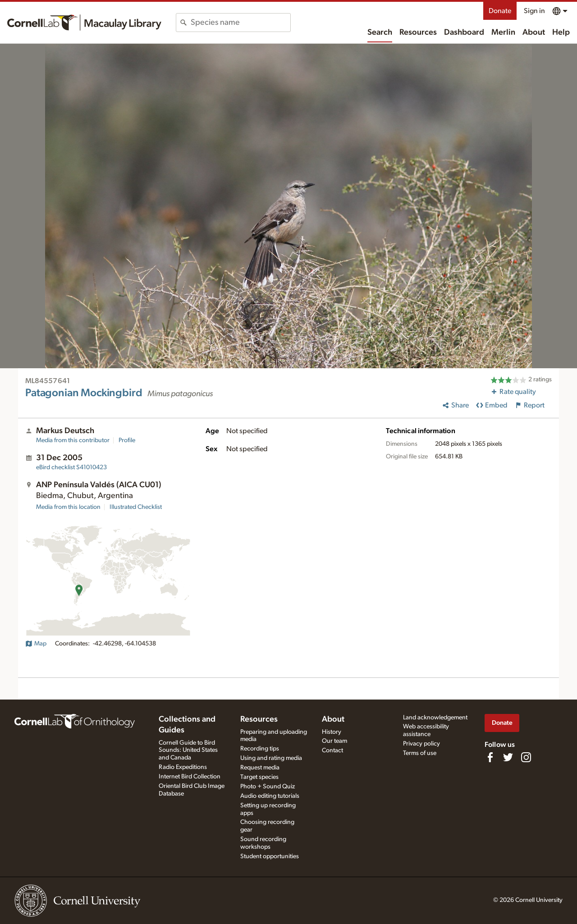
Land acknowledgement (435, 718)
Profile (127, 440)
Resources (418, 32)
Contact (332, 750)
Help (561, 32)
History (332, 732)
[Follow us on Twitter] (508, 757)
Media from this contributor (73, 440)
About (534, 32)
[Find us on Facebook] (490, 757)
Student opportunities (270, 856)
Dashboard (464, 32)
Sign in (534, 11)
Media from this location (68, 507)
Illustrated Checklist (136, 507)
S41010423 (71, 467)
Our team (334, 741)
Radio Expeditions (183, 767)
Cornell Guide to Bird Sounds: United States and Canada (188, 750)
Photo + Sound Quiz (268, 787)
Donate (500, 11)
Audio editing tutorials (270, 796)
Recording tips (260, 749)
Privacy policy (421, 744)
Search (380, 32)
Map (36, 644)
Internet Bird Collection (190, 777)
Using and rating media (271, 758)
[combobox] (240, 23)
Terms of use (420, 753)
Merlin (503, 32)
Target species (259, 777)
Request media (260, 768)
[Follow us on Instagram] (526, 757)
